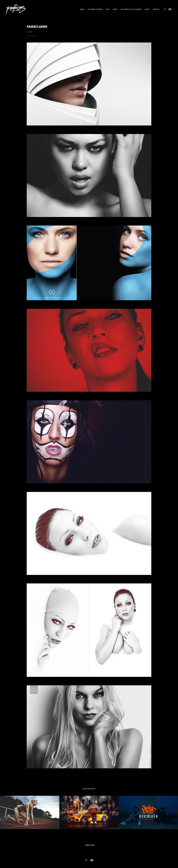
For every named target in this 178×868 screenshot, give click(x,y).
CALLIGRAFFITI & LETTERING (131, 9)
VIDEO (115, 9)
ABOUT (147, 9)
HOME (82, 9)
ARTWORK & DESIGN (95, 9)
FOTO (108, 9)
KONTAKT (156, 9)
